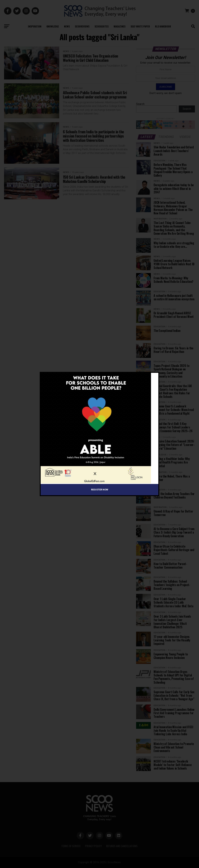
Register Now (100, 490)
